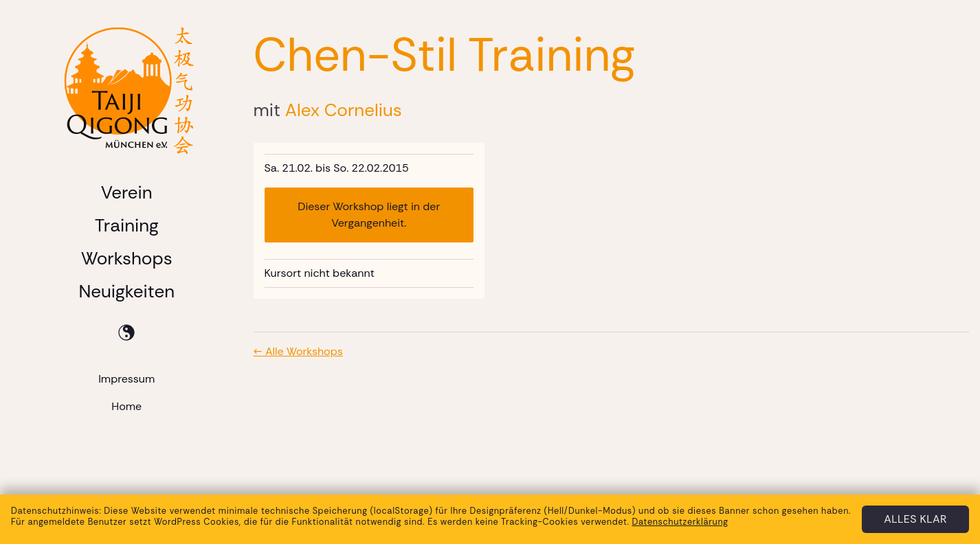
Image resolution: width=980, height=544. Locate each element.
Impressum (126, 379)
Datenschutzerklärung (680, 522)
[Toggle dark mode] (126, 332)
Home (126, 406)
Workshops (127, 258)
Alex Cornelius (344, 110)
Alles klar (915, 519)
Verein (127, 192)
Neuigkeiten (126, 291)
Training (127, 225)
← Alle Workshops (298, 351)
